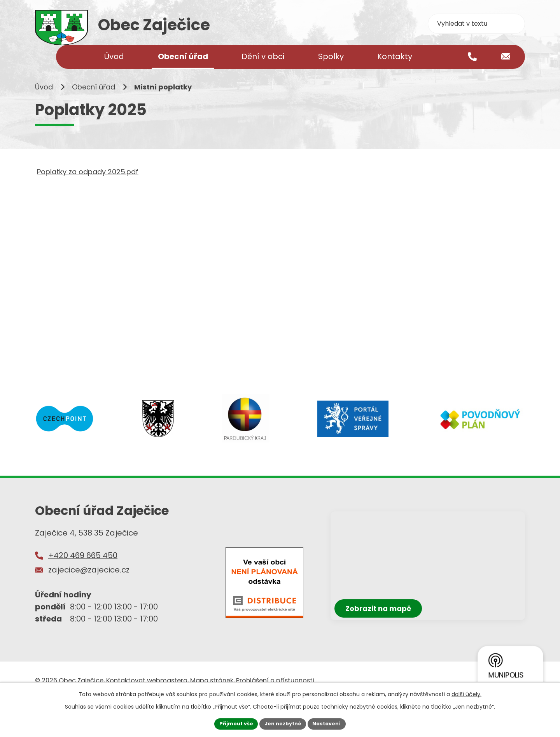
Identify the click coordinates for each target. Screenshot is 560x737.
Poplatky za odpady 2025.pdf (88, 197)
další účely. (466, 693)
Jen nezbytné (283, 723)
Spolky (331, 56)
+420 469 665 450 (83, 580)
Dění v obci (263, 56)
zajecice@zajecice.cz (89, 595)
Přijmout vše (232, 723)
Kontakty (395, 56)
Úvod (44, 112)
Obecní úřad (94, 112)
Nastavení (331, 723)
